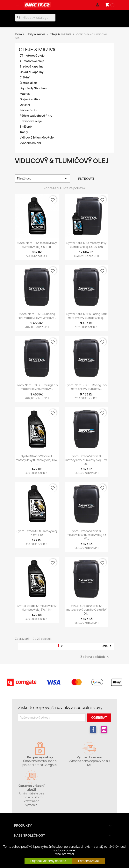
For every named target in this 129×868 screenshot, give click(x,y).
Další (107, 646)
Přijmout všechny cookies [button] (48, 861)
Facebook (93, 729)
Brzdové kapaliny (32, 67)
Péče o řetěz (28, 110)
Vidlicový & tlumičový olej (37, 138)
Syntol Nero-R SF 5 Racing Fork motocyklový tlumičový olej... (86, 316)
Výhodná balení (30, 143)
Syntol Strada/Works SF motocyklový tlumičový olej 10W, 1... (37, 460)
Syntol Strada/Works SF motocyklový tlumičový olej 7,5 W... (86, 535)
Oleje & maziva (37, 50)
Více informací (64, 854)
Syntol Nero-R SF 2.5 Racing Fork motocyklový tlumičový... (37, 316)
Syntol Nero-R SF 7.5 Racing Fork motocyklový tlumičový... (37, 387)
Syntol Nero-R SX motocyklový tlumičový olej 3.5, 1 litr (37, 245)
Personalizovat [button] (89, 861)
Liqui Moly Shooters (33, 88)
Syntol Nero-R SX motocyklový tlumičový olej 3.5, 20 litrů (86, 245)
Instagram (104, 729)
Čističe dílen (28, 83)
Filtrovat (86, 179)
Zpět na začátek (95, 657)
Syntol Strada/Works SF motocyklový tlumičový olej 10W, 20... (86, 460)
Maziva (25, 94)
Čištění (25, 77)
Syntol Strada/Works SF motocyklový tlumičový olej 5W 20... (86, 610)
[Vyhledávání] (35, 18)
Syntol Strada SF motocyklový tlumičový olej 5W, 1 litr (37, 608)
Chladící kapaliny (32, 72)
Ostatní (25, 105)
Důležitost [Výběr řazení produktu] (43, 179)
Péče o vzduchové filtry (36, 116)
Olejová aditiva (30, 99)
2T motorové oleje (32, 56)
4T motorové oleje (32, 61)
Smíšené (26, 127)
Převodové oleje (31, 121)
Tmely (24, 132)
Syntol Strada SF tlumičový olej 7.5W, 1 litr (37, 533)
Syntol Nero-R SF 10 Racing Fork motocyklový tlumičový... (86, 387)
